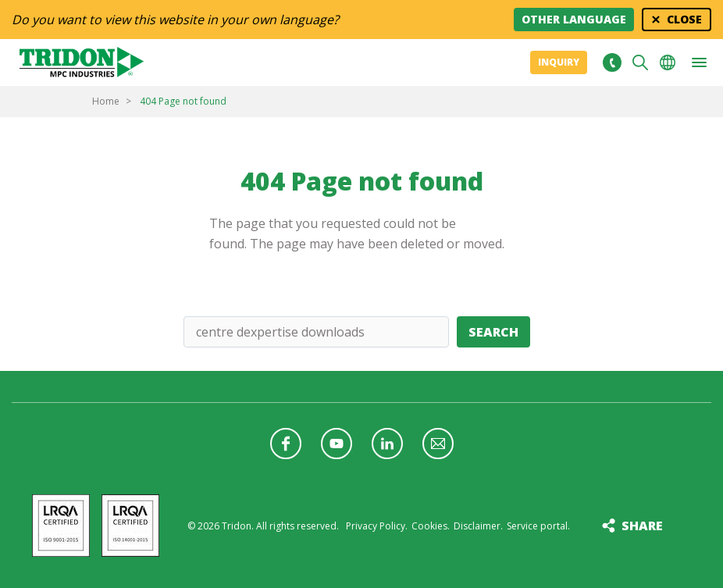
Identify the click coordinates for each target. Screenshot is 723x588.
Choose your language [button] (668, 62)
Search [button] (640, 62)
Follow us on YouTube (337, 444)
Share (642, 526)
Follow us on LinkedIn (387, 444)
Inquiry (559, 62)
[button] (699, 62)
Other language (574, 19)
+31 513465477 (612, 62)
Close (684, 19)
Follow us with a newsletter (438, 444)
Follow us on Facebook (286, 444)
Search (493, 332)
